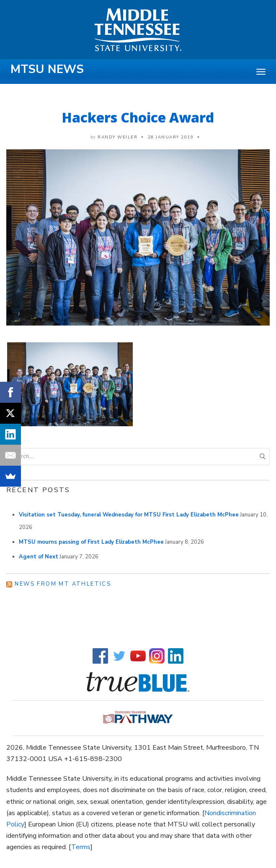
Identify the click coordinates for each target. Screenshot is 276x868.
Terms (81, 847)
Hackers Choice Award (138, 117)
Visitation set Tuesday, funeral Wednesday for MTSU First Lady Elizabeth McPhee (129, 515)
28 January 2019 (171, 137)
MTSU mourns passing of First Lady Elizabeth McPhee (91, 542)
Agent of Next (39, 557)
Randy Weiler (117, 137)
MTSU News (47, 69)
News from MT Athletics (63, 584)
